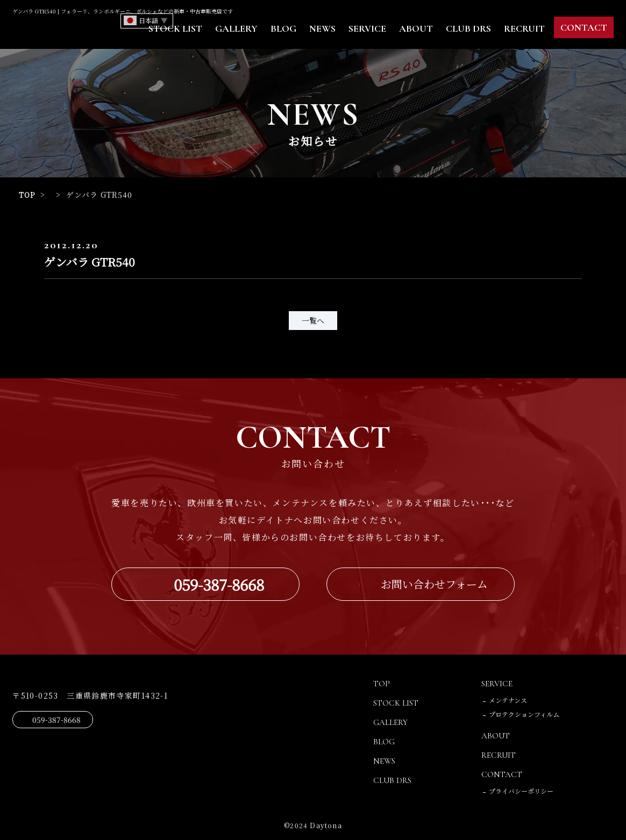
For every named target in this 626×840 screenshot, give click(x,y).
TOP (27, 195)
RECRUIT (524, 28)
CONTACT (584, 27)
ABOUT (416, 28)
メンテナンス (508, 700)
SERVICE (367, 28)
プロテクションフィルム (524, 714)
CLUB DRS (468, 28)
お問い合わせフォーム (434, 584)
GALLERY (236, 28)
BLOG (283, 28)
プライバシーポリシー (521, 791)
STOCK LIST (175, 28)
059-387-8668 (219, 584)
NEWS (322, 28)
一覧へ (313, 320)
